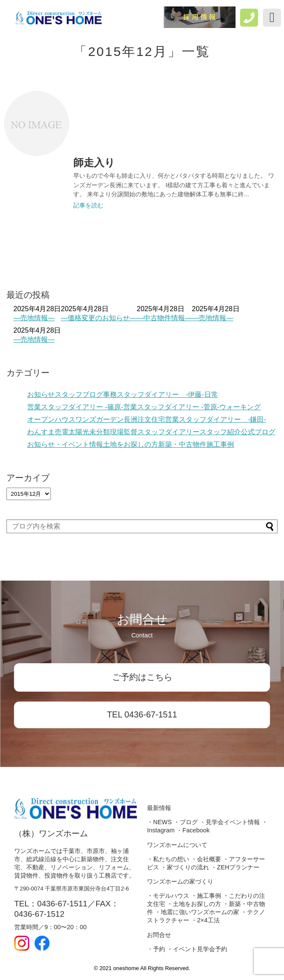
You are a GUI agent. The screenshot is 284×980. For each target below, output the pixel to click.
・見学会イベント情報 (230, 822)
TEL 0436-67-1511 (142, 714)
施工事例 (220, 444)
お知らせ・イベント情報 (65, 444)
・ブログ (186, 822)
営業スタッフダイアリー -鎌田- (216, 419)
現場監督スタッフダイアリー (155, 432)
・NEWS (159, 822)
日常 (211, 394)
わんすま (41, 432)
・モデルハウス (168, 896)
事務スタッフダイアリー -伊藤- (154, 394)
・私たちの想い (168, 859)
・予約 (156, 949)
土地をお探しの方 (131, 444)
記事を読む (88, 205)
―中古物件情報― (164, 318)
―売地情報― (34, 318)
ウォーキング (240, 407)
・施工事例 (206, 896)
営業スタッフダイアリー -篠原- (75, 407)
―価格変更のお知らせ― (99, 318)
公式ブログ (258, 432)
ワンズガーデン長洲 (106, 419)
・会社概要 (206, 859)
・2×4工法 (205, 920)
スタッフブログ (79, 394)
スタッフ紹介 (220, 432)
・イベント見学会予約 (197, 949)
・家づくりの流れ (185, 867)
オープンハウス (51, 419)
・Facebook (193, 830)
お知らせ (41, 394)
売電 (62, 432)
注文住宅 (151, 419)
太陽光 (79, 432)
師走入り (94, 162)
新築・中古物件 (182, 444)
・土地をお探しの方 (194, 904)
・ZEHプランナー (235, 867)
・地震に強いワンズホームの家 (197, 912)
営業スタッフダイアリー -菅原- (171, 407)
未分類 (100, 432)
